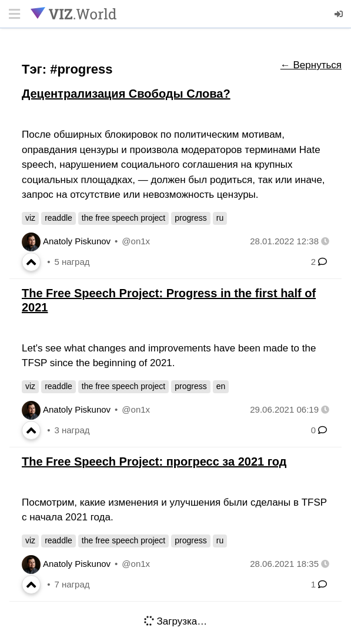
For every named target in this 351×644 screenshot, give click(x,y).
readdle (58, 218)
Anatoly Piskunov (77, 241)
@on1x (136, 241)
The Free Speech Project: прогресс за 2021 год (154, 462)
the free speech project (123, 218)
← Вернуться (311, 65)
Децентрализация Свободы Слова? (126, 94)
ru (220, 218)
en (221, 386)
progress (190, 218)
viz (30, 218)
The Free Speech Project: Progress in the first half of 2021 (169, 300)
